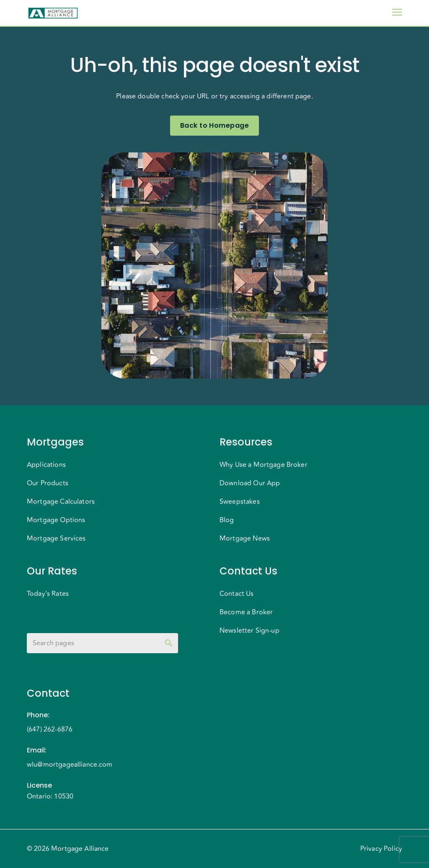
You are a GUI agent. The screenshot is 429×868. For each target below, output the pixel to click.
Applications (46, 465)
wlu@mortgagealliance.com (70, 765)
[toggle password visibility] (169, 643)
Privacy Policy (381, 849)
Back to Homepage (214, 126)
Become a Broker (246, 612)
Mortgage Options (56, 520)
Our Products (48, 483)
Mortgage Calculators (61, 502)
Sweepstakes (240, 502)
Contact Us (237, 594)
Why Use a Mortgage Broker (264, 465)
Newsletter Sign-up (249, 631)
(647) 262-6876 (50, 729)
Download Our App (250, 483)
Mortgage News (245, 538)
